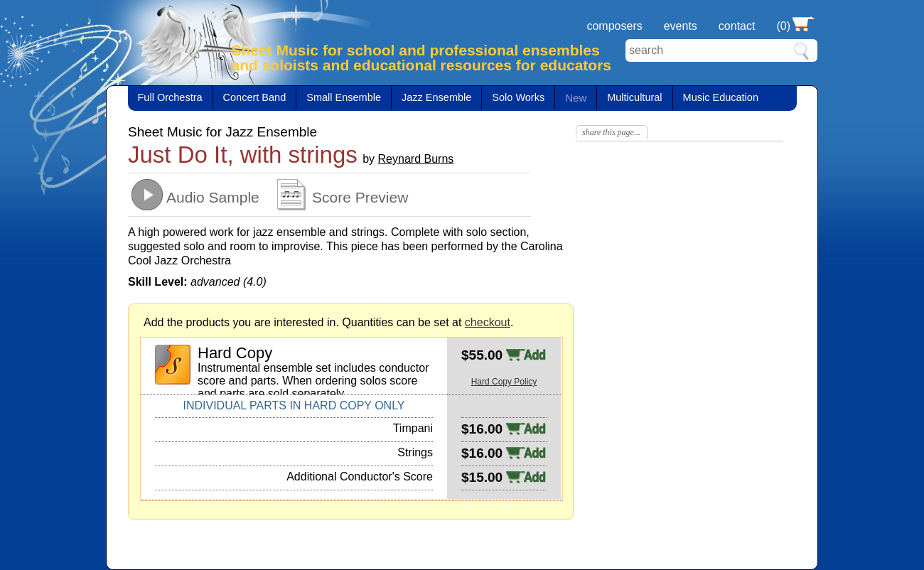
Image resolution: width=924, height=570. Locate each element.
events (681, 26)
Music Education (721, 97)
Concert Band (255, 97)
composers (614, 26)
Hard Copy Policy (504, 382)
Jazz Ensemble (436, 97)
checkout (488, 322)
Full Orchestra (170, 97)
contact (737, 26)
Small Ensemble (344, 97)
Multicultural (634, 97)
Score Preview (360, 197)
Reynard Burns (416, 159)
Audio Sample (213, 197)
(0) (783, 26)
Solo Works (518, 97)
